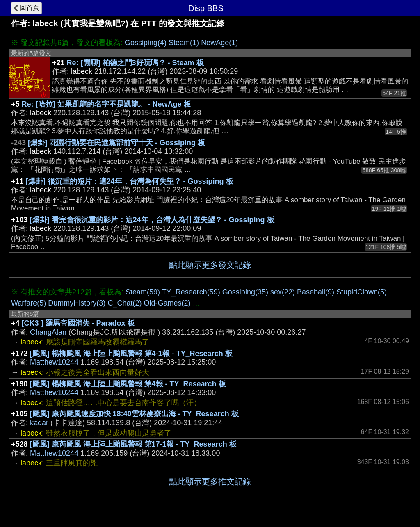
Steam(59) (143, 292)
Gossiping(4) (146, 43)
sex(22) (283, 292)
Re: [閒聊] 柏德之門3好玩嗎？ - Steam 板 (135, 63)
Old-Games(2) (167, 303)
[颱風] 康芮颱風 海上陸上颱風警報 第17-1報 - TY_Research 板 (133, 444)
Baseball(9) (316, 292)
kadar (39, 423)
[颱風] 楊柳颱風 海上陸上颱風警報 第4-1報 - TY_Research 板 (131, 354)
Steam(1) (184, 43)
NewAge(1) (219, 43)
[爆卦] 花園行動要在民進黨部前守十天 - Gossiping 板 (116, 143)
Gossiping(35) (245, 292)
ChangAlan (48, 332)
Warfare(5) (29, 303)
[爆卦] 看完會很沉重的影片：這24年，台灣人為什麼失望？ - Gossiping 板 (152, 220)
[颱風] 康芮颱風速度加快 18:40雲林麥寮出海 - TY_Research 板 (134, 414)
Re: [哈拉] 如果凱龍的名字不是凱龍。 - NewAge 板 (106, 104)
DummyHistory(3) (77, 303)
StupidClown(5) (362, 292)
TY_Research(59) (191, 292)
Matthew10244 (54, 362)
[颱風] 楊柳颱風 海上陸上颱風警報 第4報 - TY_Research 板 (128, 384)
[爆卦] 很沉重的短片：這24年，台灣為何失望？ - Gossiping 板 (130, 181)
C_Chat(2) (124, 303)
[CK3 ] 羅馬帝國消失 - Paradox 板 (78, 323)
